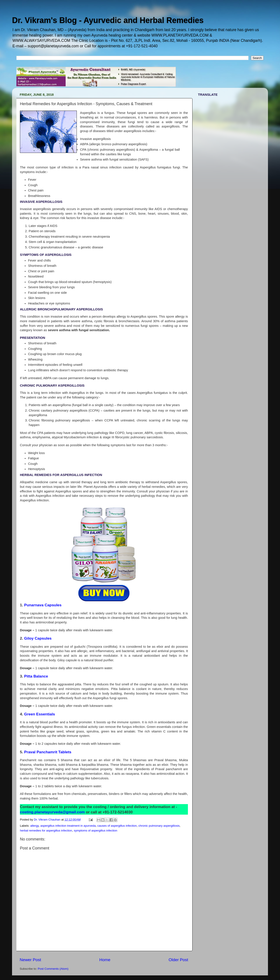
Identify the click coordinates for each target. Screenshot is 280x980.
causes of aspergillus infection (117, 826)
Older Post (178, 960)
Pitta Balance (36, 676)
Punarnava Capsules (43, 605)
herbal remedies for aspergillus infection (46, 831)
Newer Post (30, 960)
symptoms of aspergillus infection (95, 831)
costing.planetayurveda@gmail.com (52, 812)
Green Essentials (39, 714)
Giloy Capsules (38, 638)
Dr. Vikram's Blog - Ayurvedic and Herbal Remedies (108, 20)
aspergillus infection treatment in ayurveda (68, 826)
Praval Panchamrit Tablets (48, 752)
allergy (34, 826)
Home (105, 960)
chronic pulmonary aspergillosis (159, 826)
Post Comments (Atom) (53, 969)
